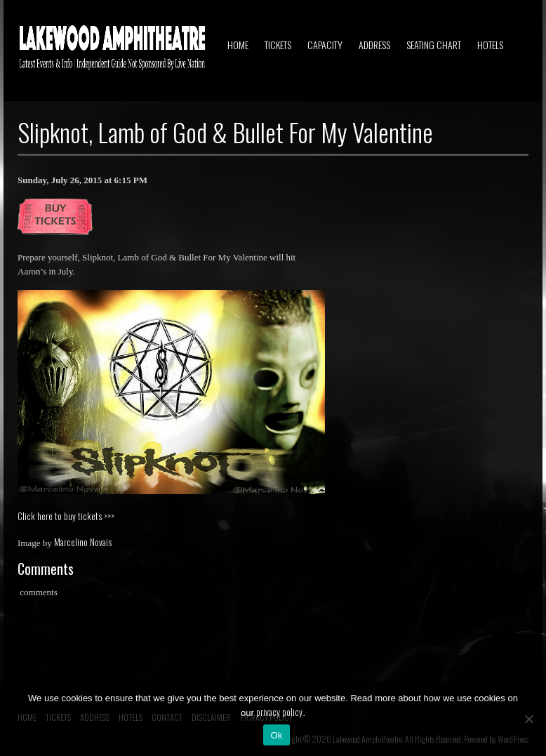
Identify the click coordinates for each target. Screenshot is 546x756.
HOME (238, 45)
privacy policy (279, 712)
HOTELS (490, 45)
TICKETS (278, 45)
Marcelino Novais (83, 542)
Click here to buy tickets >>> (66, 516)
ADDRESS (374, 45)
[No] (528, 719)
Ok (276, 735)
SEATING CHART (434, 45)
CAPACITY (325, 45)
